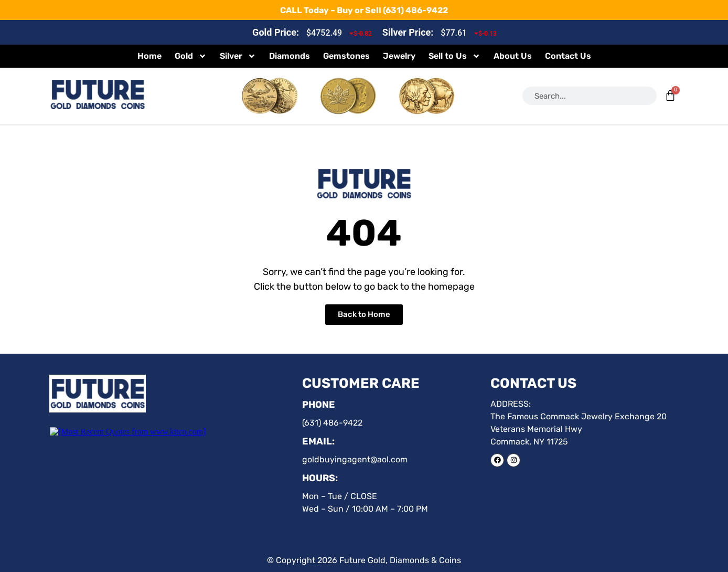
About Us (513, 56)
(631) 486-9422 (415, 10)
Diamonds (290, 56)
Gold (191, 56)
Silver (238, 56)
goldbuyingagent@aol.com (355, 459)
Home (149, 56)
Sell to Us (454, 56)
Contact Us (568, 56)
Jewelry (399, 56)
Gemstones (346, 56)
